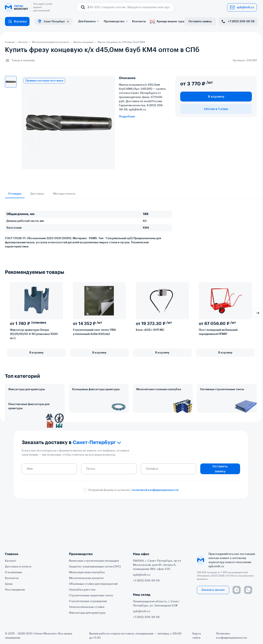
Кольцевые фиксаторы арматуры (96, 389)
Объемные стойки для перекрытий (93, 584)
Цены (9, 584)
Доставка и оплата (18, 567)
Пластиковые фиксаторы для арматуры (29, 424)
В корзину (216, 97)
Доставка (37, 194)
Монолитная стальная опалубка (159, 389)
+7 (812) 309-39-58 (238, 21)
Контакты (139, 21)
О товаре (15, 194)
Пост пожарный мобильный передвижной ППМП (218, 332)
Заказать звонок (213, 590)
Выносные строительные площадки (94, 561)
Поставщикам (15, 590)
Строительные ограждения (88, 601)
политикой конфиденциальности (155, 522)
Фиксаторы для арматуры (27, 389)
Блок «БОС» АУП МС (150, 330)
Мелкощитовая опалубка (87, 572)
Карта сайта (197, 636)
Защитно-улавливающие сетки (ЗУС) (95, 567)
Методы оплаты (64, 194)
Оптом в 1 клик (216, 109)
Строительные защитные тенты (91, 596)
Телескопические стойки (87, 607)
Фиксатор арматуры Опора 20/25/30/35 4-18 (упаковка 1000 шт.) (34, 334)
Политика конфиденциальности (231, 636)
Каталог (17, 21)
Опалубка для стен (82, 590)
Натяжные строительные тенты (222, 389)
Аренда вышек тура (167, 21)
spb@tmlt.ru (242, 7)
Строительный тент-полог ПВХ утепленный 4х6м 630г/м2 (94, 332)
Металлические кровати (86, 578)
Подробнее (127, 117)
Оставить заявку (200, 21)
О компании (13, 572)
